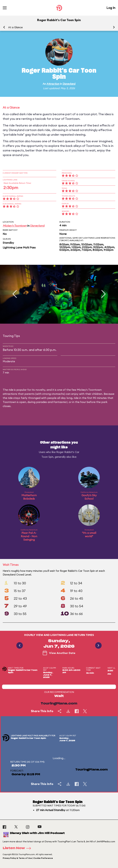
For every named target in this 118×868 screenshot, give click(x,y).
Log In (111, 8)
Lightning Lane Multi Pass (19, 247)
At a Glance (15, 27)
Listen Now (18, 848)
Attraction (53, 84)
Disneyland (69, 84)
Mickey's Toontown (15, 226)
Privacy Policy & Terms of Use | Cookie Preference (28, 858)
